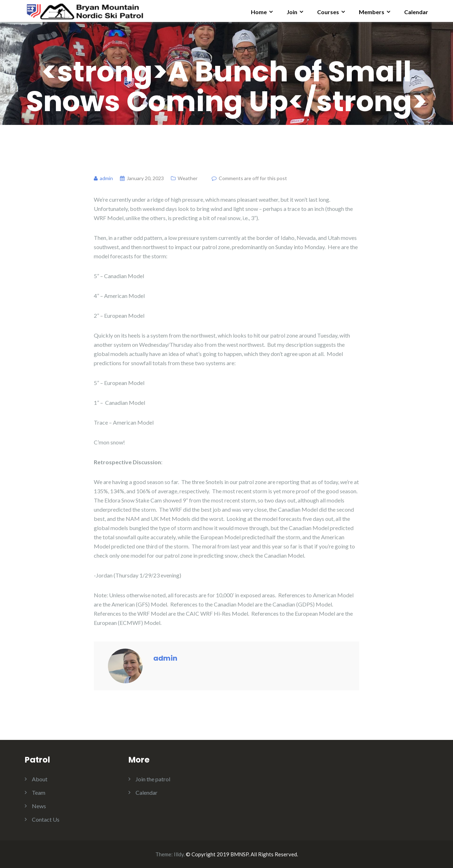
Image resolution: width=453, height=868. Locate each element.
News (39, 806)
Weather (188, 178)
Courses (328, 12)
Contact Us (46, 819)
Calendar (416, 12)
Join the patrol (153, 779)
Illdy (179, 854)
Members (372, 12)
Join (292, 12)
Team (39, 792)
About (40, 779)
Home (259, 12)
